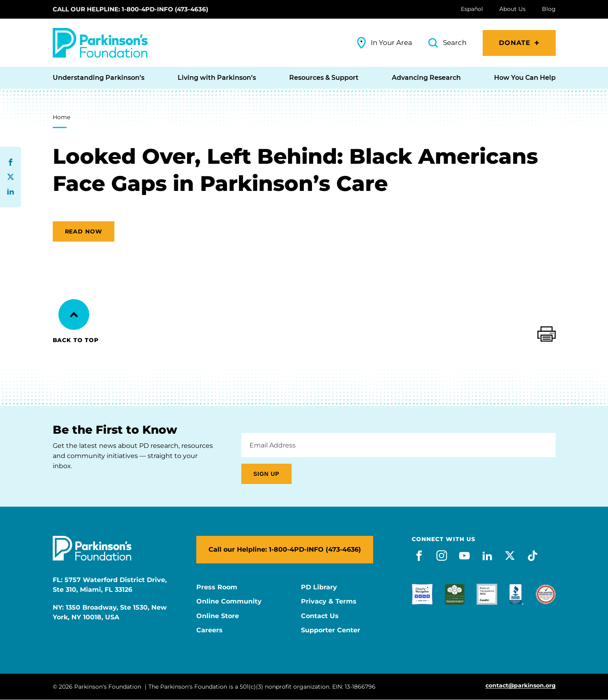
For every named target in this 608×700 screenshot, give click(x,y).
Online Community (229, 602)
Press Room (217, 587)
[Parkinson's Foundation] (100, 43)
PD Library (319, 587)
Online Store (218, 616)
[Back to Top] (74, 315)
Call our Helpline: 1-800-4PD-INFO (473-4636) (130, 9)
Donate (515, 43)
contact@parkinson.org (521, 686)
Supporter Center (331, 630)
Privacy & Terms (329, 602)
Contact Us (320, 616)
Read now (84, 231)
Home (61, 117)
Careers (209, 630)
